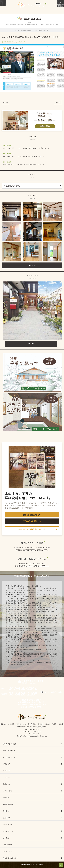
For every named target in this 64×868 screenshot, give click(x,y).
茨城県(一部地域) (58, 724)
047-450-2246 (34, 730)
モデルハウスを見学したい (32, 521)
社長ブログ (7, 818)
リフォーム (7, 777)
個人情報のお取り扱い (10, 858)
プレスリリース (21, 42)
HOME (17, 30)
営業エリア (4, 724)
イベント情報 (7, 791)
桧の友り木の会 (8, 804)
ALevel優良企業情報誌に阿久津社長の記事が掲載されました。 (31, 37)
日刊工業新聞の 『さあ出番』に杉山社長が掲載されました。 (24, 164)
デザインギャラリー (10, 757)
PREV (5, 102)
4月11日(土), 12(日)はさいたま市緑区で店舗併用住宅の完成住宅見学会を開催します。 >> (32, 550)
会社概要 (6, 811)
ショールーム (7, 771)
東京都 (19, 724)
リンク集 (6, 838)
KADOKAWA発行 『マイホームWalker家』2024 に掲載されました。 (27, 148)
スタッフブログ (8, 824)
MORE (32, 265)
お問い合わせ (7, 845)
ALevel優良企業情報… (42, 30)
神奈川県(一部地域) (30, 724)
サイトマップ (7, 851)
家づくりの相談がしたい (32, 515)
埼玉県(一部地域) (44, 724)
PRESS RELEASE (27, 30)
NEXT (58, 102)
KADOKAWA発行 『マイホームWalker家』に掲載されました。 (25, 156)
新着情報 (6, 798)
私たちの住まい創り (10, 744)
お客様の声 (7, 764)
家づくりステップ (9, 751)
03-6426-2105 (36, 732)
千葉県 (12, 724)
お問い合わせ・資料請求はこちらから (32, 529)
